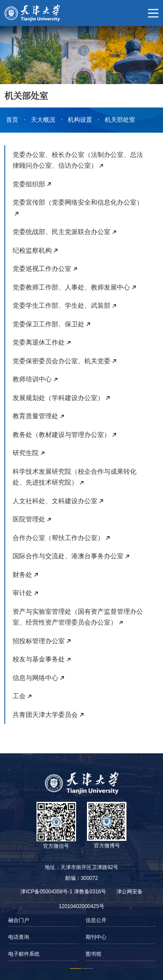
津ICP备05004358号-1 (46, 892)
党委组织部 (29, 184)
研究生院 (26, 453)
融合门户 (19, 920)
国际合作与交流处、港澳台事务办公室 (68, 556)
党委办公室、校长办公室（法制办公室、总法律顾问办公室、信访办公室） (78, 160)
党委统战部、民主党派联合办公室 (62, 232)
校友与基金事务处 (39, 659)
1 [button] (76, 969)
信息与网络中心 (35, 678)
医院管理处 (29, 519)
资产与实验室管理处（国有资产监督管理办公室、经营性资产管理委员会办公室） (78, 617)
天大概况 (43, 120)
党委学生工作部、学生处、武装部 (62, 305)
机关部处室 (120, 120)
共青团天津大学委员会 (45, 715)
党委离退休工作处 (39, 342)
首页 (12, 120)
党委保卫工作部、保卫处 (48, 324)
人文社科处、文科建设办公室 (55, 501)
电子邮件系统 (24, 954)
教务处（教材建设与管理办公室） (62, 435)
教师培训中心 (32, 379)
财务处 (22, 575)
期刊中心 (96, 937)
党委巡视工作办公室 (42, 269)
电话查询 (19, 937)
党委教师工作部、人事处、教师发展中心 (71, 287)
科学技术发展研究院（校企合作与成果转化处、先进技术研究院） (75, 477)
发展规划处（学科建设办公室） (58, 398)
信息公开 (96, 920)
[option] (43, 937)
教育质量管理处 (35, 416)
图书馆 (93, 954)
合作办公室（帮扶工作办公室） (58, 538)
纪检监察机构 (32, 250)
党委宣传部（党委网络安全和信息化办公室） (78, 202)
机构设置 (80, 120)
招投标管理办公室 (39, 641)
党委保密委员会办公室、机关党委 (62, 361)
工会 (19, 696)
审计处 (22, 593)
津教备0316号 (90, 892)
